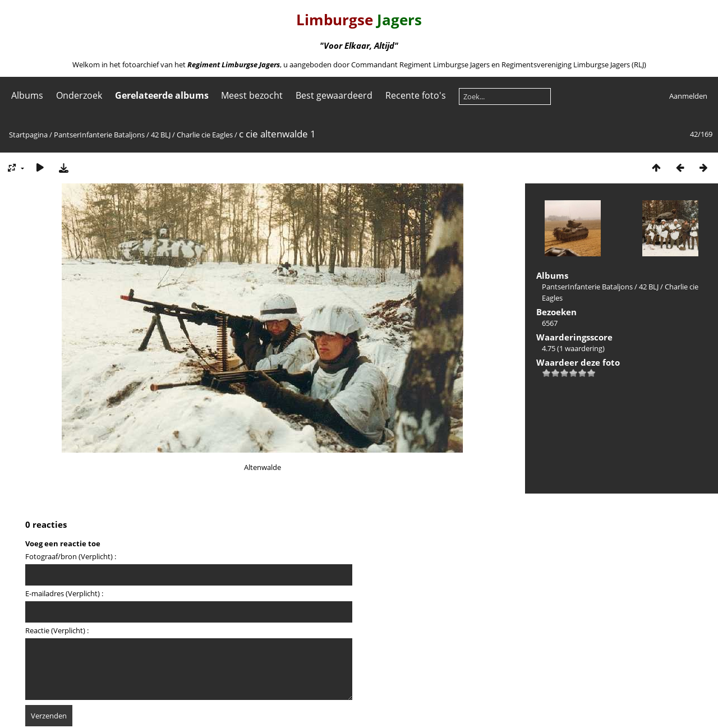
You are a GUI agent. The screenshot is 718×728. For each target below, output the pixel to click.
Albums (27, 95)
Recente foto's (416, 95)
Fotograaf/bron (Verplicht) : (71, 556)
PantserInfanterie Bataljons (99, 135)
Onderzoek (79, 95)
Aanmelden (688, 96)
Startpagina (28, 135)
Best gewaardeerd (334, 95)
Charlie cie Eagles (205, 135)
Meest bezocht (252, 95)
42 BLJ (161, 135)
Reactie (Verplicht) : (57, 630)
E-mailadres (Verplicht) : (64, 593)
